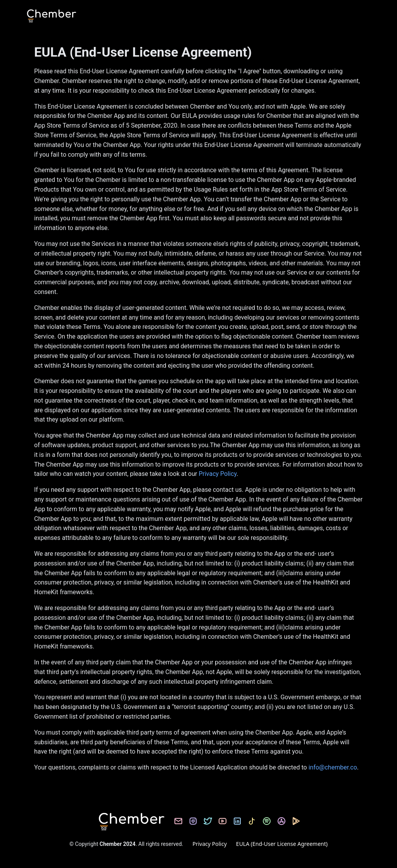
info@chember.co (332, 767)
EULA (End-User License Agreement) (282, 844)
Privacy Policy (217, 474)
